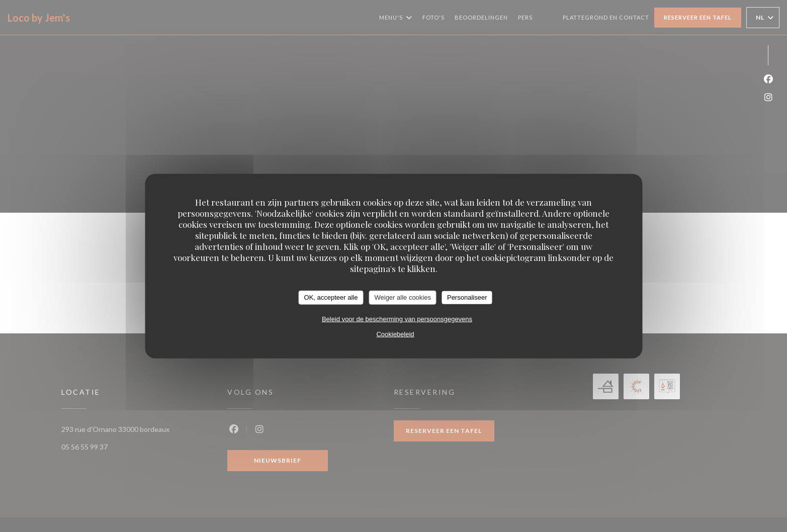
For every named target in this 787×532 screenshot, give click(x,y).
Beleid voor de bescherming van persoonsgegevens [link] (397, 319)
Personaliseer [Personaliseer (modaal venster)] (467, 297)
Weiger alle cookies (402, 297)
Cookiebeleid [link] (395, 334)
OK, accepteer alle (331, 297)
